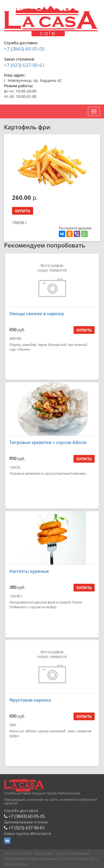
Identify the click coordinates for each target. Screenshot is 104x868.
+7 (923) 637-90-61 (24, 65)
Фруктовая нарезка (30, 700)
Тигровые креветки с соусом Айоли (48, 442)
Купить (23, 211)
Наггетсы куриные (29, 571)
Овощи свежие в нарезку (37, 314)
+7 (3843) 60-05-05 (24, 49)
